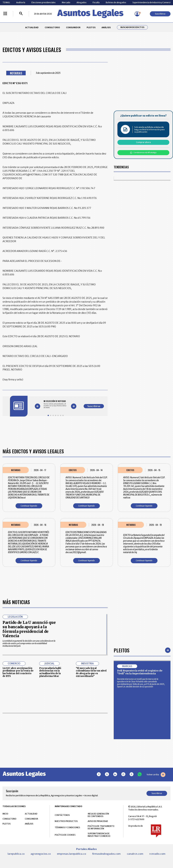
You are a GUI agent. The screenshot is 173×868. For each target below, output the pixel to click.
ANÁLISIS (106, 27)
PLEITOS (91, 27)
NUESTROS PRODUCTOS (66, 821)
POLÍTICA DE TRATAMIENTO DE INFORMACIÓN (101, 827)
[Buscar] (21, 14)
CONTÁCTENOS (62, 815)
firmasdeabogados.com (106, 854)
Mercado (66, 2)
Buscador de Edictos (132, 27)
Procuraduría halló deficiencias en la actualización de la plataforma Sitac (50, 672)
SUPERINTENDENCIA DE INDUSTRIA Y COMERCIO (99, 835)
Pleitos (122, 650)
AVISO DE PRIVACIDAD (98, 821)
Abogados (82, 2)
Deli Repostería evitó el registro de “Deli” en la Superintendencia (140, 672)
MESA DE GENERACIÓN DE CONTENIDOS (98, 815)
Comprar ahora (143, 142)
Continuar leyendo (29, 506)
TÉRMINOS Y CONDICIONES (67, 827)
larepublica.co (16, 854)
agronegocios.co (41, 854)
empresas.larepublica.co (71, 854)
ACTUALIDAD (32, 27)
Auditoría (21, 2)
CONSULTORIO (52, 27)
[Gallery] (56, 404)
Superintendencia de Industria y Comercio (152, 2)
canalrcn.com (135, 854)
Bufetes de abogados (116, 2)
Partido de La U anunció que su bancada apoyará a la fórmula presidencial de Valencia (29, 629)
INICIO (5, 814)
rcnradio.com (157, 854)
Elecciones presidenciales (44, 2)
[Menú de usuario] (137, 14)
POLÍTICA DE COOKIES (65, 835)
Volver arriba (156, 775)
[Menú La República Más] (5, 14)
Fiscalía (96, 2)
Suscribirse (160, 14)
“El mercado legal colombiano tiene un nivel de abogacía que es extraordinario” (91, 672)
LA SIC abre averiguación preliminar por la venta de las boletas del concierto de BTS (18, 672)
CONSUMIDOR (73, 27)
